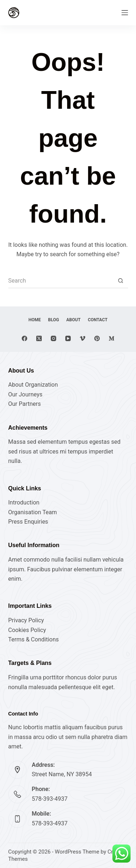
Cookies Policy (27, 630)
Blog (54, 320)
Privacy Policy (26, 620)
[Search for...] (61, 281)
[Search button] (121, 281)
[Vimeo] (83, 338)
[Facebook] (24, 338)
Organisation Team (33, 512)
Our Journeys (25, 394)
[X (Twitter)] (39, 338)
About (73, 320)
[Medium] (112, 338)
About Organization (33, 385)
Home (35, 320)
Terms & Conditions (34, 639)
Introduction (24, 502)
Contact (98, 320)
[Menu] (125, 13)
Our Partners (25, 404)
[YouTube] (68, 338)
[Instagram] (53, 338)
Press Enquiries (28, 522)
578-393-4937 (50, 799)
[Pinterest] (97, 338)
